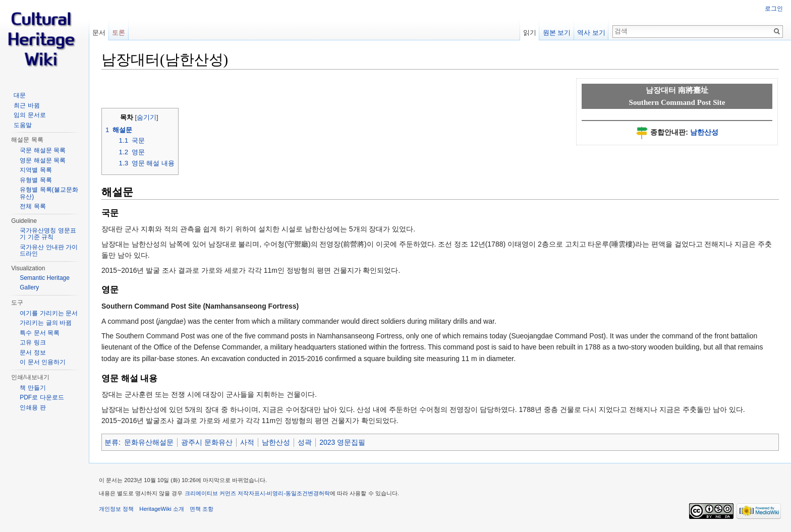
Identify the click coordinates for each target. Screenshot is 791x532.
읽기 (530, 33)
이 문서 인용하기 (43, 362)
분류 (111, 442)
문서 (99, 33)
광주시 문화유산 (207, 442)
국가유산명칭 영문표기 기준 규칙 (48, 234)
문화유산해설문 (149, 442)
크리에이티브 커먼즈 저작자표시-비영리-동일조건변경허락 (258, 493)
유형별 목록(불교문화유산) (49, 193)
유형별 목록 (36, 180)
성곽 (305, 442)
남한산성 (704, 132)
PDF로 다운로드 (42, 397)
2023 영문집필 (342, 442)
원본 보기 (557, 33)
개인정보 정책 (116, 509)
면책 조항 (202, 509)
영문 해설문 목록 (43, 160)
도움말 (23, 125)
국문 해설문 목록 (43, 150)
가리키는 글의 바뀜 (46, 323)
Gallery (29, 287)
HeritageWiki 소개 (162, 509)
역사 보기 (591, 33)
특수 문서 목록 (40, 333)
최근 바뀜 (26, 105)
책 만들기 (33, 388)
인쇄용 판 (33, 407)
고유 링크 (33, 342)
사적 (247, 442)
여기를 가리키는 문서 (49, 313)
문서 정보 (33, 352)
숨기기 (147, 117)
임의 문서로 (30, 115)
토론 (119, 33)
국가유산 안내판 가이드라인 (49, 251)
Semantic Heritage (45, 278)
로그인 (774, 9)
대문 (20, 95)
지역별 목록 (36, 170)
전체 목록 (33, 206)
